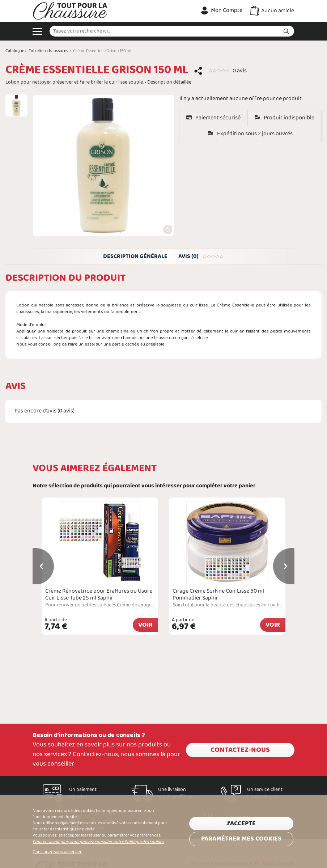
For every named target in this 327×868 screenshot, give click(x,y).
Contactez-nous (240, 750)
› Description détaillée (168, 82)
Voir (145, 625)
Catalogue (15, 51)
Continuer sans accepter (57, 852)
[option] (16, 105)
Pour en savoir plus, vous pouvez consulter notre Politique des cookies (98, 842)
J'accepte (241, 824)
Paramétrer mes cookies (241, 839)
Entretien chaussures (48, 51)
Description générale (135, 257)
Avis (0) (201, 257)
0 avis (240, 71)
